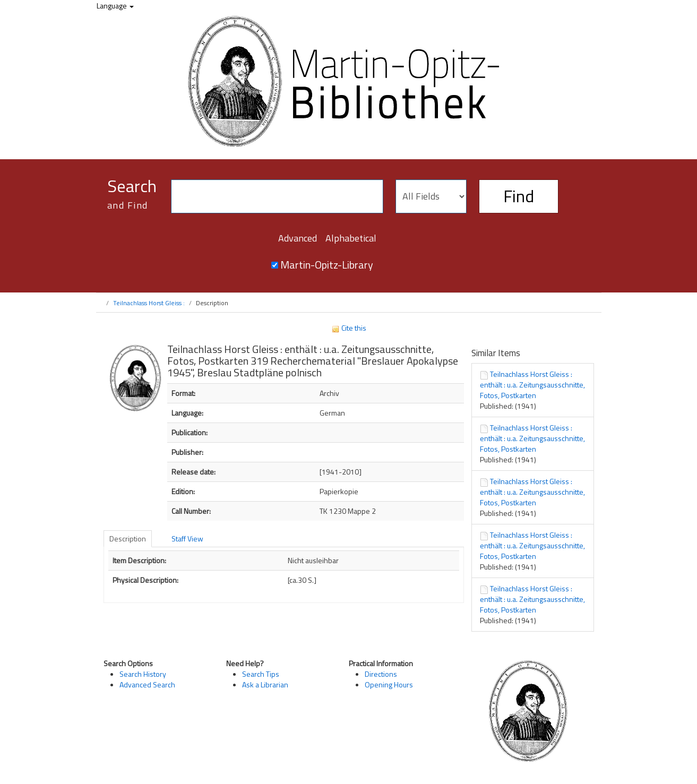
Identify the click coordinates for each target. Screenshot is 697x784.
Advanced (298, 238)
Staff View (187, 539)
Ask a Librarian (265, 684)
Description (128, 539)
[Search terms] (277, 196)
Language (115, 6)
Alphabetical (351, 238)
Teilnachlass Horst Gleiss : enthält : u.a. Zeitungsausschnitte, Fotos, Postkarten (532, 385)
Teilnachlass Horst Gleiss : (149, 303)
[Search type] (431, 196)
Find (519, 196)
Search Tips (261, 674)
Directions (381, 674)
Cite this (349, 328)
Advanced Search (147, 684)
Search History (143, 674)
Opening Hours (389, 684)
